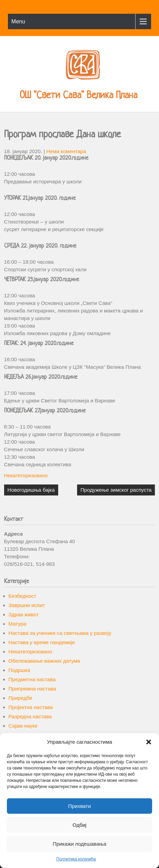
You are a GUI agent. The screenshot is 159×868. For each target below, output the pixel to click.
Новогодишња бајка (31, 490)
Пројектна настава (31, 707)
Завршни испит (27, 605)
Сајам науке (23, 726)
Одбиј (79, 825)
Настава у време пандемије (42, 642)
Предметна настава (32, 679)
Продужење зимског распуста (116, 490)
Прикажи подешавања (79, 844)
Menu (18, 21)
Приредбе (20, 698)
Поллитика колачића (76, 859)
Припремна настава (33, 689)
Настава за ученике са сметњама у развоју (60, 633)
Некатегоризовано (26, 475)
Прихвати (79, 806)
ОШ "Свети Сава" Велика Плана (78, 96)
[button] (149, 742)
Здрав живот (24, 614)
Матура (18, 624)
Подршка (19, 670)
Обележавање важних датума (44, 661)
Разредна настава (30, 716)
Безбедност (23, 596)
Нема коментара (66, 151)
